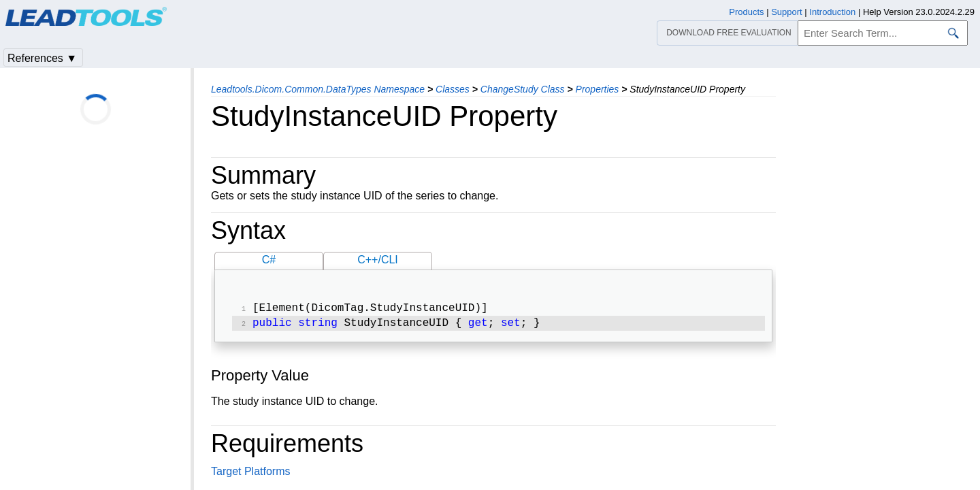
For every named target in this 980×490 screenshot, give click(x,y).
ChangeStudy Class (523, 89)
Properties (598, 89)
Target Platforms (250, 474)
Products (746, 12)
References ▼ (42, 58)
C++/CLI (378, 260)
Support (787, 12)
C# (269, 260)
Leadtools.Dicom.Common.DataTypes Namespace (318, 89)
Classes (453, 89)
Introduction (832, 12)
